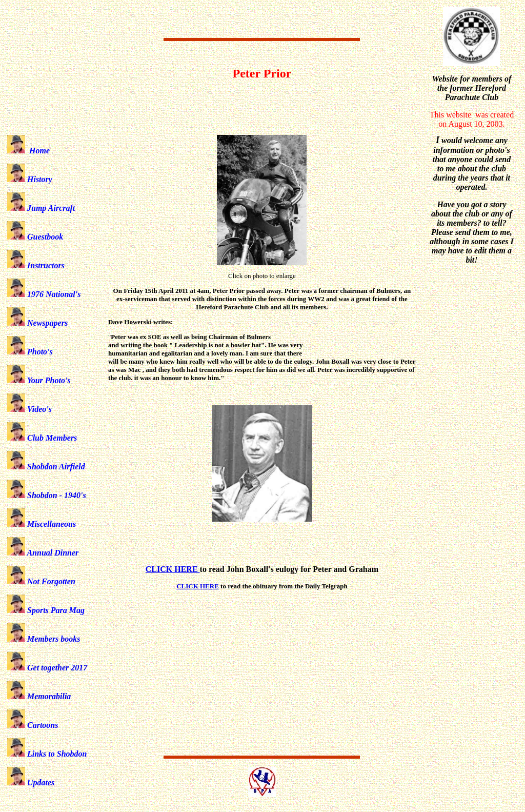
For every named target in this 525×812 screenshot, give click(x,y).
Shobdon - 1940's (47, 495)
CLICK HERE (198, 586)
